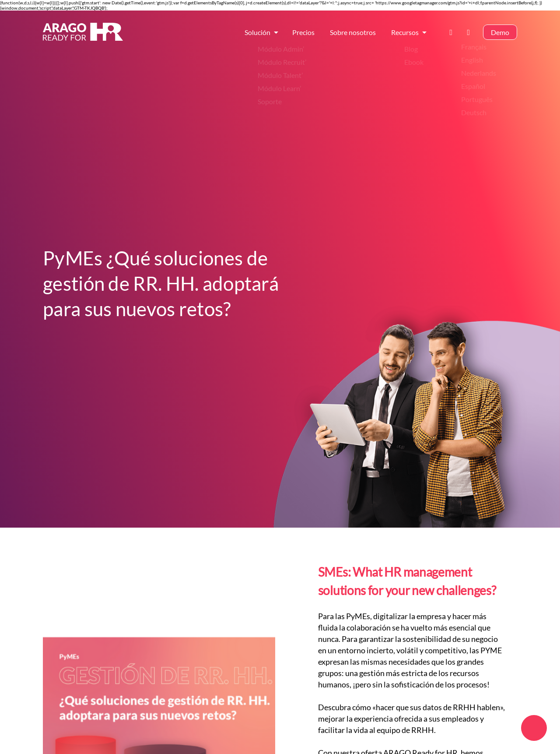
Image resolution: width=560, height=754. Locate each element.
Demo (500, 33)
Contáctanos (454, 33)
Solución (257, 33)
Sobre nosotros (353, 33)
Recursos (405, 33)
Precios (303, 33)
